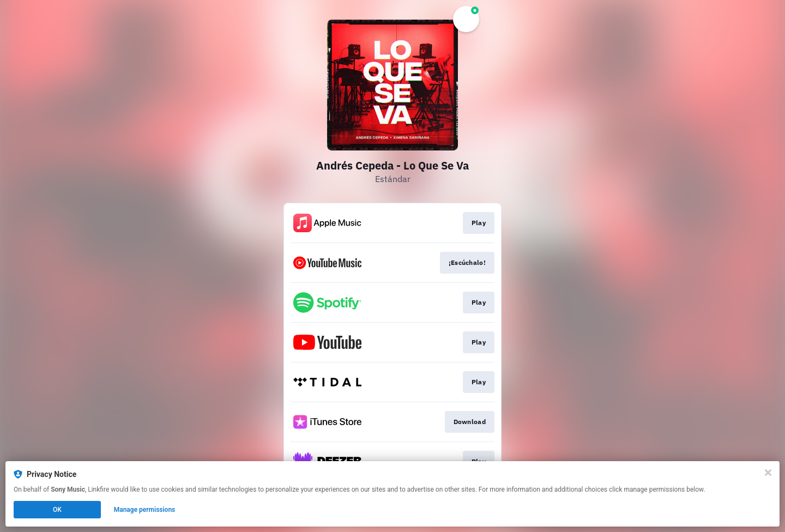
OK (57, 510)
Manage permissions (145, 510)
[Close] (768, 473)
